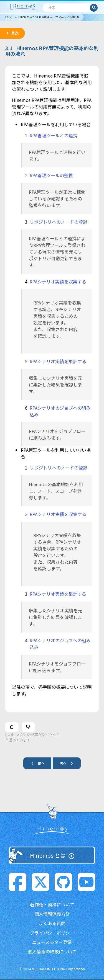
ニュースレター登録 (52, 942)
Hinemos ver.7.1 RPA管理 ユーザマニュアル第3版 (49, 17)
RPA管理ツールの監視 (51, 175)
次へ (69, 763)
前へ (36, 763)
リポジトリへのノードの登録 (59, 222)
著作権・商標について (52, 904)
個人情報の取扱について (52, 951)
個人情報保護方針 (52, 914)
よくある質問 (52, 923)
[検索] (66, 8)
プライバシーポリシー (52, 933)
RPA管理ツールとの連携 (54, 135)
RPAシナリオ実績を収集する (58, 282)
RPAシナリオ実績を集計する (58, 361)
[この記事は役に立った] (12, 727)
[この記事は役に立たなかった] (28, 727)
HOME (9, 17)
